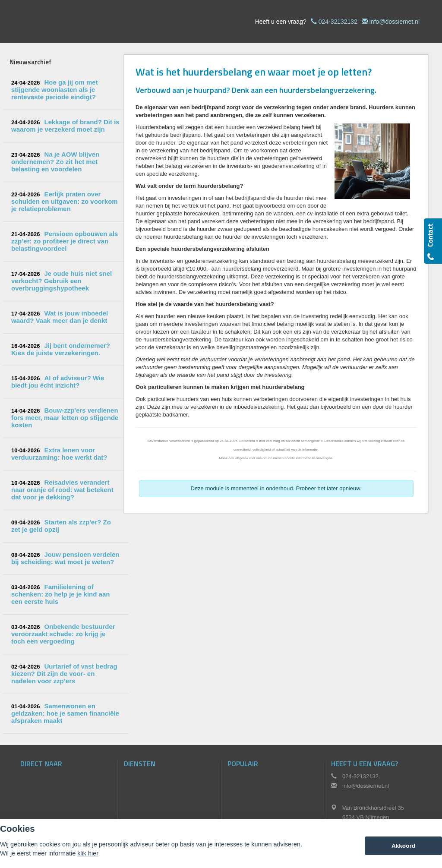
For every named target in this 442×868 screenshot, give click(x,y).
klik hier (88, 853)
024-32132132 (338, 22)
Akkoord (403, 846)
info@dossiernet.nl (395, 22)
